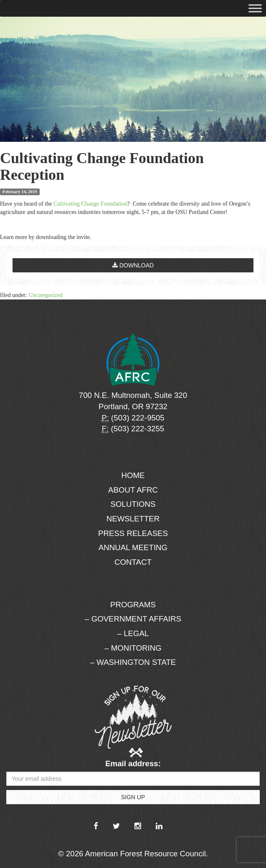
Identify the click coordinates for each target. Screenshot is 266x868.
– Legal (133, 633)
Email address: (133, 764)
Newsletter (133, 519)
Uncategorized (46, 295)
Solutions (133, 504)
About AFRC (133, 490)
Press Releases (133, 533)
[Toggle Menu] (255, 8)
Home (133, 475)
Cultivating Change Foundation (90, 204)
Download (133, 265)
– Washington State (133, 662)
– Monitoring (133, 648)
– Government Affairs (133, 619)
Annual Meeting (133, 547)
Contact (133, 562)
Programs (133, 605)
